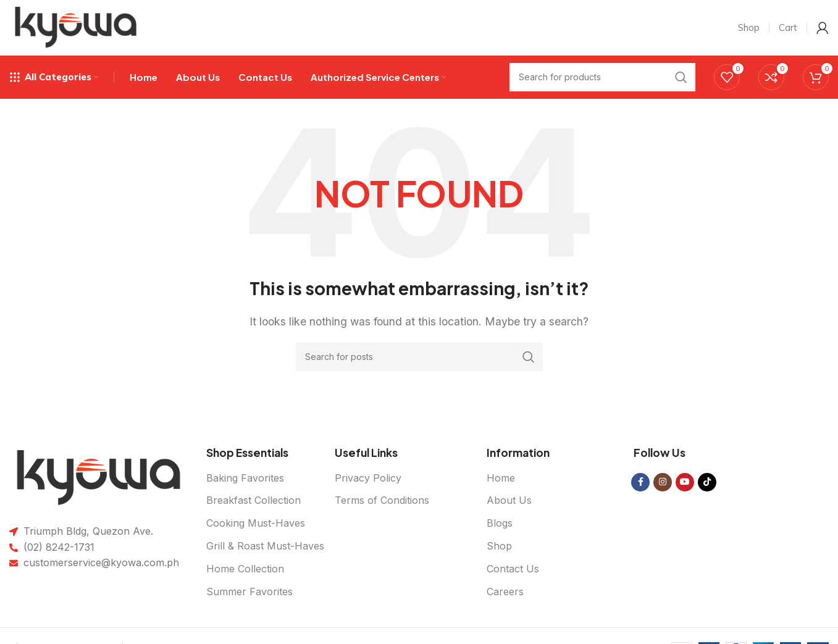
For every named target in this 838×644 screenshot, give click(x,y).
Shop (499, 546)
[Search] (419, 357)
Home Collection (245, 569)
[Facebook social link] (640, 482)
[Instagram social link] (663, 482)
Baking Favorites (245, 478)
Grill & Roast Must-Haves (265, 546)
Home (501, 478)
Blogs (500, 524)
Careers (505, 592)
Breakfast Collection (253, 501)
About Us (509, 501)
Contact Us (513, 569)
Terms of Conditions (382, 501)
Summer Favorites (249, 592)
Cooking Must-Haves (256, 524)
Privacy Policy (368, 478)
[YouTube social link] (685, 482)
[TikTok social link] (707, 482)
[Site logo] (76, 27)
